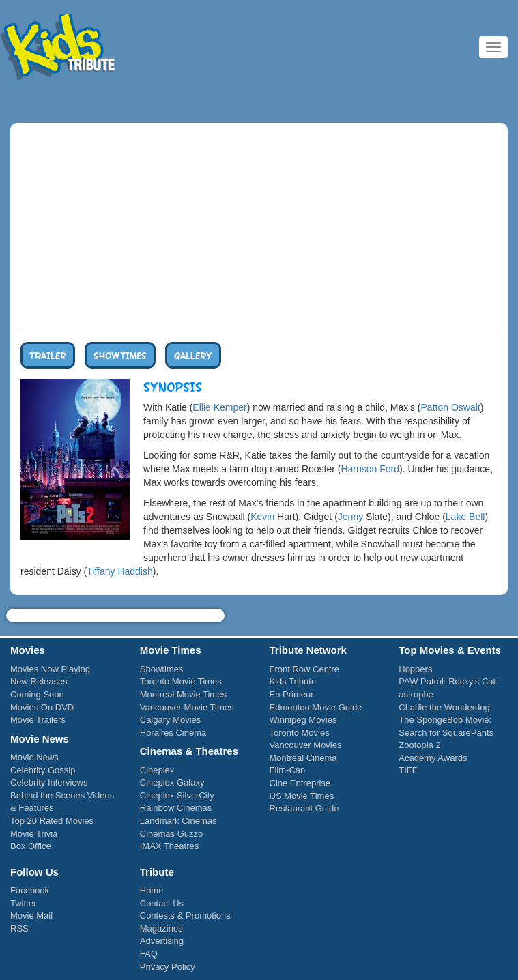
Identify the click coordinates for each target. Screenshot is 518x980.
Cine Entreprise (300, 783)
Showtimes (120, 355)
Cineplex (157, 770)
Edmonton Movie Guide (316, 707)
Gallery (193, 355)
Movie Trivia (34, 834)
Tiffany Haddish (120, 571)
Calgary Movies (171, 720)
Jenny (350, 517)
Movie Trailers (38, 720)
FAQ (149, 954)
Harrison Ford (370, 469)
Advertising (162, 941)
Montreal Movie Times (183, 694)
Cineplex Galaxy (172, 782)
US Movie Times (302, 796)
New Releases (39, 681)
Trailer (48, 355)
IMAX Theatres (169, 846)
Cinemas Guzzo (171, 834)
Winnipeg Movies (303, 720)
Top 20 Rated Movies (52, 821)
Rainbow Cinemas (176, 808)
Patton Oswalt (451, 407)
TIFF (408, 770)
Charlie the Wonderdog (444, 707)
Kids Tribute (58, 48)
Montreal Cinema (303, 758)
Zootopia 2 (419, 745)
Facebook (30, 890)
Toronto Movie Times (181, 681)
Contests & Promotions (185, 916)
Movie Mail (31, 916)
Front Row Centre (305, 669)
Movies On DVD (42, 707)
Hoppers (415, 669)
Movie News (34, 757)
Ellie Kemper (219, 407)
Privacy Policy (168, 967)
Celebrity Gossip (43, 770)
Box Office (31, 846)
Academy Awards (433, 758)
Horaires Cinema (173, 733)
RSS (19, 928)
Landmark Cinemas (178, 821)
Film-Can (288, 770)
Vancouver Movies (306, 745)
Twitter (23, 903)
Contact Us (162, 903)
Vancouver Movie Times (187, 707)
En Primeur (292, 694)
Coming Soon (37, 694)
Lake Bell (465, 517)
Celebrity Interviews (49, 782)
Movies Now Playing (50, 669)
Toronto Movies (300, 733)
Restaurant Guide (304, 808)
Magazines (161, 928)
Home (152, 890)
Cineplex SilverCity (177, 795)
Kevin (262, 517)
